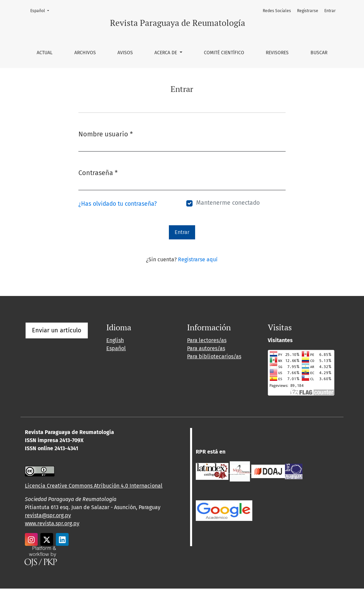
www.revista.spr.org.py (52, 523)
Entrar (330, 11)
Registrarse (308, 11)
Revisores (277, 53)
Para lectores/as (207, 340)
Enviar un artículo (57, 330)
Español (42, 10)
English (115, 340)
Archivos (85, 53)
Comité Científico (224, 53)
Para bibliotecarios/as (214, 356)
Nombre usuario (106, 134)
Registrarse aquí (198, 259)
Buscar (319, 53)
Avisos (125, 53)
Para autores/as (206, 348)
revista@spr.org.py (48, 515)
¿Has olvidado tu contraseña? (118, 204)
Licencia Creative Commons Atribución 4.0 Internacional (94, 486)
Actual (45, 53)
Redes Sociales (277, 11)
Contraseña (98, 172)
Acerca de (166, 53)
